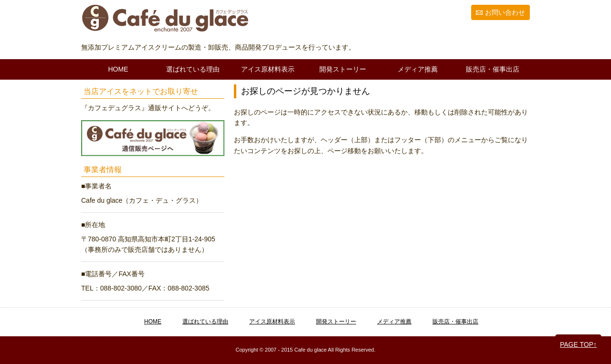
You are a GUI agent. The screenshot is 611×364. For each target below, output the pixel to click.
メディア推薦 (418, 69)
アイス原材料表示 (268, 69)
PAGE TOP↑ (578, 344)
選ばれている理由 (193, 69)
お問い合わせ (505, 12)
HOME (118, 69)
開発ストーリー (343, 69)
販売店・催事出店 (493, 69)
